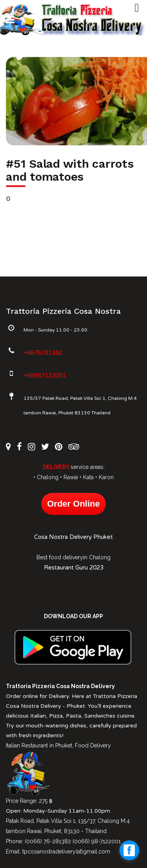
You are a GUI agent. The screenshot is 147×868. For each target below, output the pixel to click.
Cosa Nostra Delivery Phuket (73, 537)
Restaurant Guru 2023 (74, 568)
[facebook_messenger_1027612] (129, 850)
